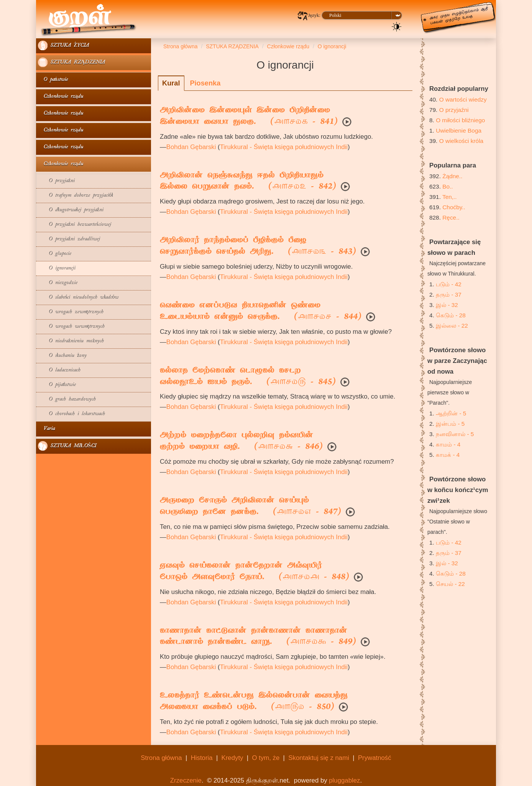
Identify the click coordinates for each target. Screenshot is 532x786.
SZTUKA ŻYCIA (63, 45)
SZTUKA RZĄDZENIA (71, 62)
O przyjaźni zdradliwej (69, 239)
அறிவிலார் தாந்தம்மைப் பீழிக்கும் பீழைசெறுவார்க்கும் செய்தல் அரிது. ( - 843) (258, 246)
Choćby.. (454, 207)
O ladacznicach (59, 370)
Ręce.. (451, 217)
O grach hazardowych (67, 400)
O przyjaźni (56, 181)
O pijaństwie (57, 385)
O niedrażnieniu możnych (71, 341)
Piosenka (205, 83)
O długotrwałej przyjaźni (71, 210)
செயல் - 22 (450, 584)
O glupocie (55, 254)
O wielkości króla (461, 141)
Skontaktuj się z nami (319, 758)
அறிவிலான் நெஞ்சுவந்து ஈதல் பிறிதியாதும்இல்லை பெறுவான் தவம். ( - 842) (248, 182)
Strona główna (161, 758)
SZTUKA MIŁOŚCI (67, 446)
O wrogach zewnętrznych (71, 312)
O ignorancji (57, 268)
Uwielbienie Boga (459, 130)
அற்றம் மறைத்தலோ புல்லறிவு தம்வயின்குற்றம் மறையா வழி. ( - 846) (241, 441)
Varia (46, 429)
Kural (171, 83)
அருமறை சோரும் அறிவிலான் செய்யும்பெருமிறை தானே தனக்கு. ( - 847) (250, 507)
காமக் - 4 (448, 455)
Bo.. (447, 186)
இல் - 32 (447, 305)
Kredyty (232, 758)
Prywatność (375, 758)
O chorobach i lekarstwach (71, 414)
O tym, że (266, 758)
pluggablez (344, 780)
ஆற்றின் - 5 (451, 413)
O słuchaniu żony (62, 356)
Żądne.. (452, 176)
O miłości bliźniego (460, 120)
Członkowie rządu (61, 97)
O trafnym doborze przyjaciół (76, 196)
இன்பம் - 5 (450, 424)
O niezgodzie (58, 283)
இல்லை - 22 (452, 326)
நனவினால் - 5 (455, 434)
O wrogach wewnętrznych (71, 327)
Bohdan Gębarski (191, 147)
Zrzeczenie (186, 780)
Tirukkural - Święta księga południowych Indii (284, 147)
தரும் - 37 (449, 295)
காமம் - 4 (448, 444)
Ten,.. (450, 197)
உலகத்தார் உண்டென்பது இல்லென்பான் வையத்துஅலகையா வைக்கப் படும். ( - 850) (254, 702)
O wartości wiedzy (463, 99)
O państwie (53, 80)
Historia (202, 758)
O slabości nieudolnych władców (78, 298)
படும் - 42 (449, 284)
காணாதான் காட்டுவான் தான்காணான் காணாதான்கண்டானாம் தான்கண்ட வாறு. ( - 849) (258, 637)
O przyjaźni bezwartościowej (75, 225)
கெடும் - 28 (451, 315)
